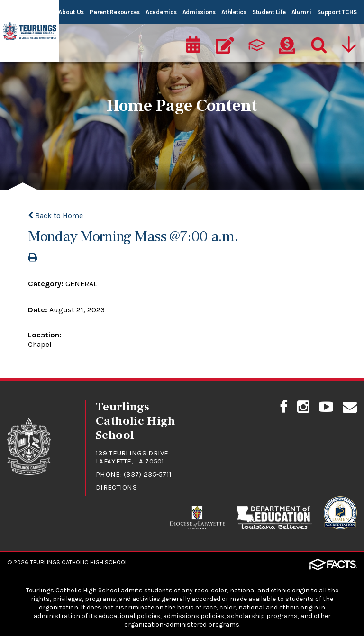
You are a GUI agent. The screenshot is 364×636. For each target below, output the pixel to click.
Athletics (234, 12)
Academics (161, 12)
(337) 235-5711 (148, 474)
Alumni (301, 12)
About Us (71, 12)
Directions (116, 487)
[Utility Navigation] (350, 45)
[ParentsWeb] (256, 45)
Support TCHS (337, 12)
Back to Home (55, 215)
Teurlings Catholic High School (79, 562)
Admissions (199, 12)
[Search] (318, 45)
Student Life (269, 12)
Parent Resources (115, 12)
